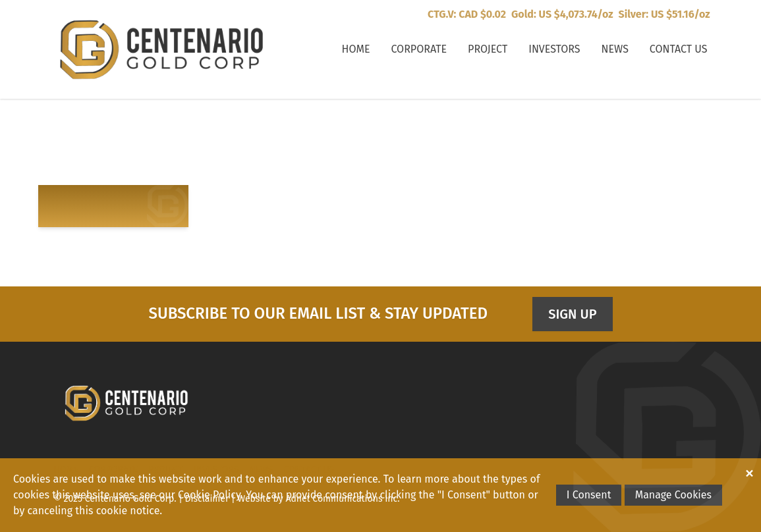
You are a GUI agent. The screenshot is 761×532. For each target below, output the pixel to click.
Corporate (419, 49)
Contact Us (679, 49)
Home (356, 49)
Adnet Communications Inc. (342, 499)
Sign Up (572, 314)
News (615, 49)
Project (488, 49)
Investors (554, 49)
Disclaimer (207, 499)
